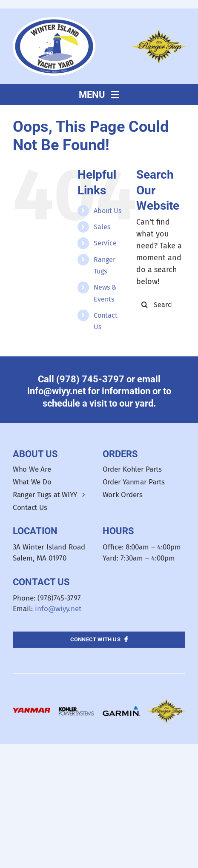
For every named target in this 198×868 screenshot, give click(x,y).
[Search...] (161, 305)
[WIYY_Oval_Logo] (54, 21)
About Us (108, 211)
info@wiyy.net (58, 609)
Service (105, 243)
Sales (102, 227)
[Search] (145, 305)
